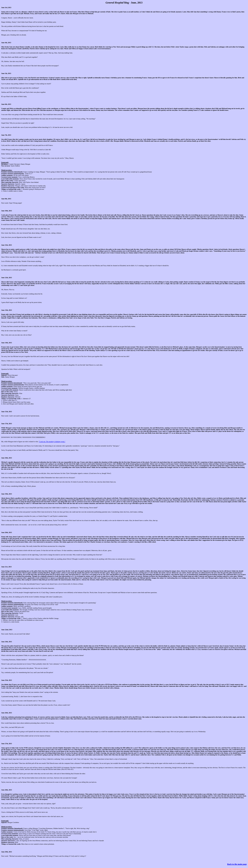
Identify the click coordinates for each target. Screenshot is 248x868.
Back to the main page (237, 864)
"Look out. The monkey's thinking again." (52, 442)
